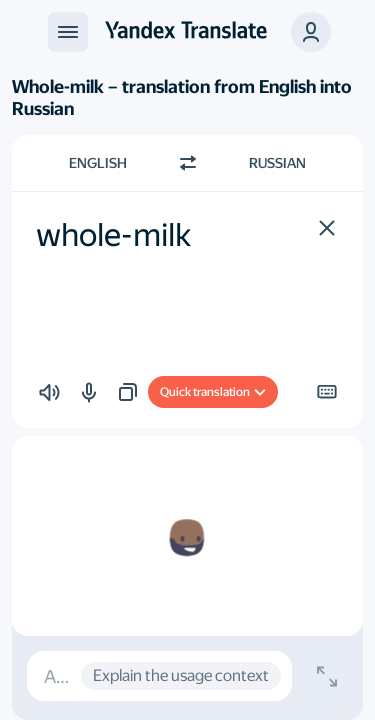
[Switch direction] (188, 163)
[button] (311, 32)
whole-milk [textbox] (113, 235)
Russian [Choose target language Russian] (277, 163)
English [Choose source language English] (98, 163)
